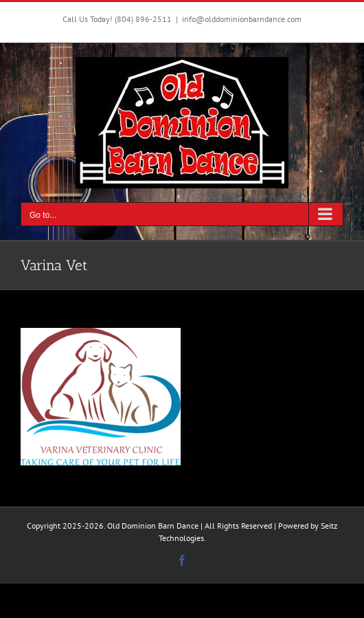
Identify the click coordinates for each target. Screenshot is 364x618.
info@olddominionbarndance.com (242, 19)
